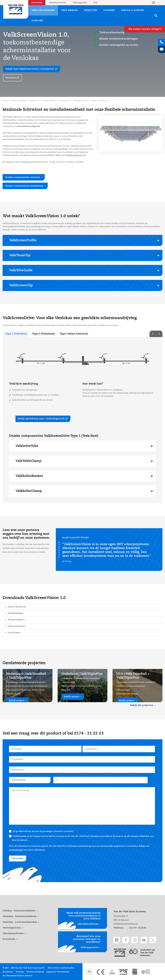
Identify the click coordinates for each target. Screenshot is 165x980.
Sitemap (20, 972)
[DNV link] (89, 972)
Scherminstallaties (48, 101)
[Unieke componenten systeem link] (24, 177)
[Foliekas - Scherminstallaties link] (27, 911)
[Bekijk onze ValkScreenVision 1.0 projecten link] (32, 69)
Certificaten (14, 633)
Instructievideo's (17, 626)
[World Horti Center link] (146, 972)
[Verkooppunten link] (27, 928)
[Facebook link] (126, 940)
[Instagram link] (135, 940)
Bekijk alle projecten (142, 705)
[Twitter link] (153, 940)
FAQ (95, 3)
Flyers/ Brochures (17, 607)
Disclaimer (8, 972)
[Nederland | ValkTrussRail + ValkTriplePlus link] (28, 686)
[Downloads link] (27, 939)
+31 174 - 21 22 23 (137, 928)
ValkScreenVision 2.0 (76, 155)
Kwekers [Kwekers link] (109, 10)
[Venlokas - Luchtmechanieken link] (27, 922)
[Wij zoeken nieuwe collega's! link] (145, 29)
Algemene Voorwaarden (58, 972)
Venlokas (33, 101)
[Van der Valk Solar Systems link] (123, 972)
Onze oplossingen (19, 101)
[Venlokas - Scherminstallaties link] (27, 916)
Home (5, 101)
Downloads (37, 3)
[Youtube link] (144, 940)
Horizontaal (65, 101)
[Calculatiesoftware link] (27, 934)
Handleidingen (16, 613)
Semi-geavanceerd (81, 101)
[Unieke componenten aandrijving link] (25, 186)
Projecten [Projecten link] (90, 10)
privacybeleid (16, 850)
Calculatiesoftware (57, 3)
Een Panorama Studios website (17, 976)
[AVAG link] (112, 972)
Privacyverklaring (35, 972)
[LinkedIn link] (117, 940)
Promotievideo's (16, 620)
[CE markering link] (101, 972)
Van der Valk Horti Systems (16, 9)
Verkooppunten (80, 3)
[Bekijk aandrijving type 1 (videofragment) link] (43, 419)
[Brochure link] (13, 78)
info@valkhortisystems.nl (126, 924)
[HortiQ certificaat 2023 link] (135, 972)
